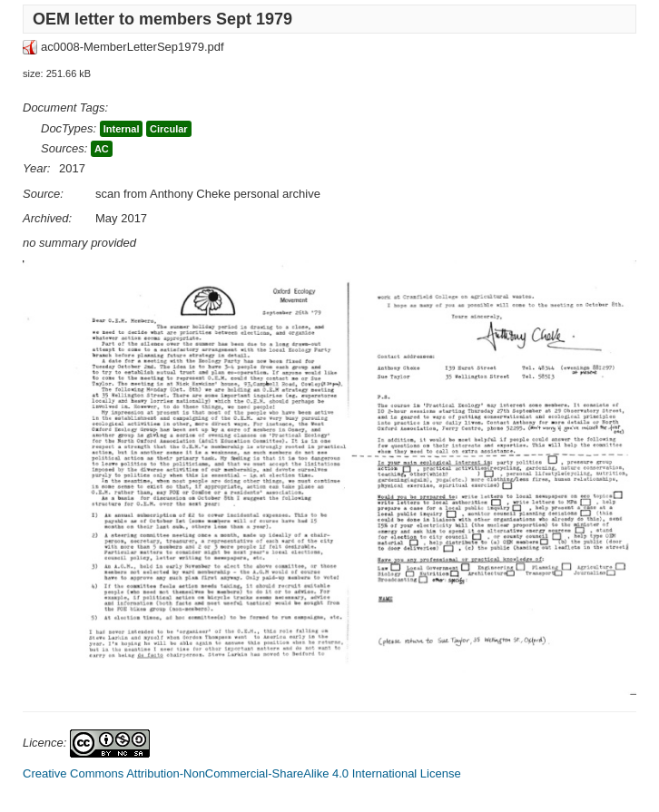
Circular (169, 129)
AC (102, 149)
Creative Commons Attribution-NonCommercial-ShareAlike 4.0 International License (242, 773)
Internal (122, 129)
